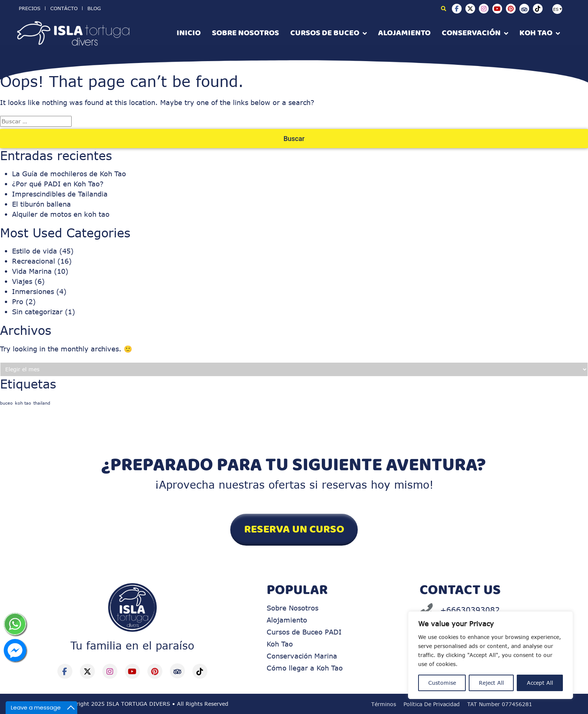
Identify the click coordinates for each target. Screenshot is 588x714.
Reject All (491, 683)
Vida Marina (32, 271)
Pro (18, 301)
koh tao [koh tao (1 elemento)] (23, 403)
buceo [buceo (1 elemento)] (6, 403)
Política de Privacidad (432, 704)
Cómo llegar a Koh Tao (305, 668)
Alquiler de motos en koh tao (61, 214)
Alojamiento (287, 620)
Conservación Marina (302, 656)
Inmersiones (33, 291)
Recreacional (34, 261)
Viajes (22, 281)
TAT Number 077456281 (500, 704)
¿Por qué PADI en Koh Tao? (58, 184)
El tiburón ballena (41, 204)
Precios (30, 8)
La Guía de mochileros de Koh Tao (69, 174)
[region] (490, 655)
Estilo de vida (34, 251)
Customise (442, 683)
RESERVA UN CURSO (294, 530)
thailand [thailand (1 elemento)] (42, 403)
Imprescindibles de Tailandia (60, 194)
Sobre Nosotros (292, 608)
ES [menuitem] (556, 9)
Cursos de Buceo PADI (304, 632)
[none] (562, 8)
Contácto (64, 8)
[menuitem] (557, 9)
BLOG (94, 8)
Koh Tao (280, 644)
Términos (384, 704)
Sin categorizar (37, 312)
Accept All (540, 683)
